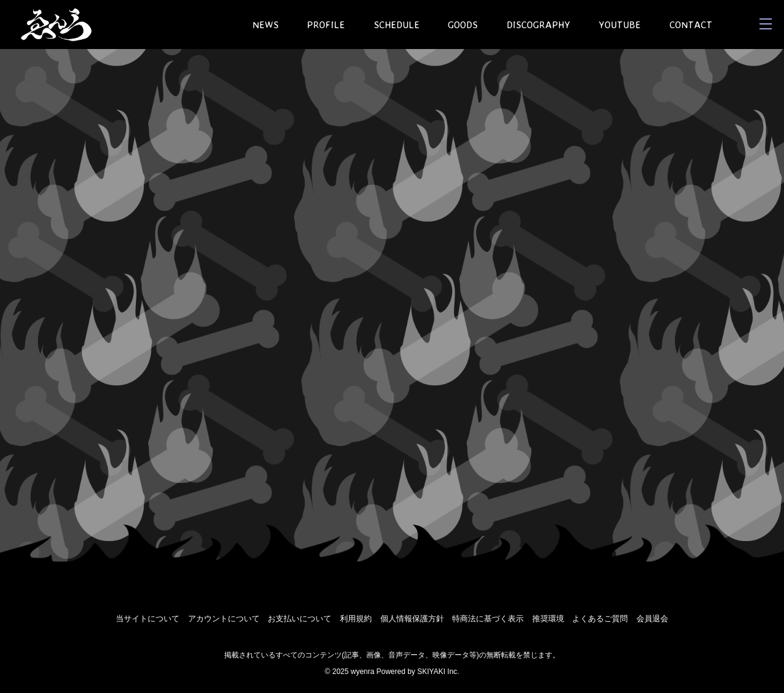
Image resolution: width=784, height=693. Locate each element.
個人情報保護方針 (412, 619)
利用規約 (356, 619)
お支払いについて (300, 619)
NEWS (266, 25)
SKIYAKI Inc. (438, 672)
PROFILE (326, 25)
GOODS (463, 25)
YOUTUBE (620, 25)
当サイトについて (148, 619)
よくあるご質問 (600, 619)
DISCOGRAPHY (538, 25)
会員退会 (652, 619)
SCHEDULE (397, 25)
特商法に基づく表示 (488, 619)
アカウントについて (224, 619)
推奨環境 (548, 619)
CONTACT (691, 25)
